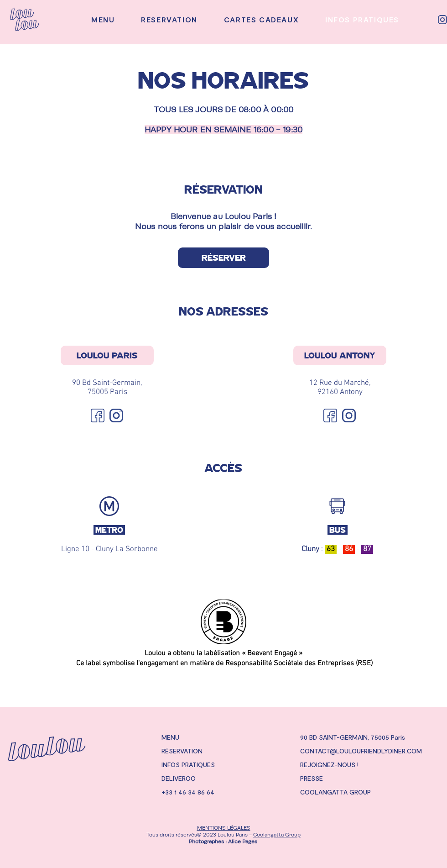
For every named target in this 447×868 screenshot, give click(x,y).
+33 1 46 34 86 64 (188, 792)
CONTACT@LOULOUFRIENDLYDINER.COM (361, 751)
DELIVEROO (179, 778)
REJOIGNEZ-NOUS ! (329, 765)
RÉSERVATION (182, 751)
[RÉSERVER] (223, 258)
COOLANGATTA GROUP (335, 792)
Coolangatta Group (277, 835)
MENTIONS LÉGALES (224, 828)
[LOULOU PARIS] (107, 355)
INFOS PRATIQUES (188, 765)
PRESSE (312, 778)
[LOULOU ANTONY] (340, 355)
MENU (170, 737)
